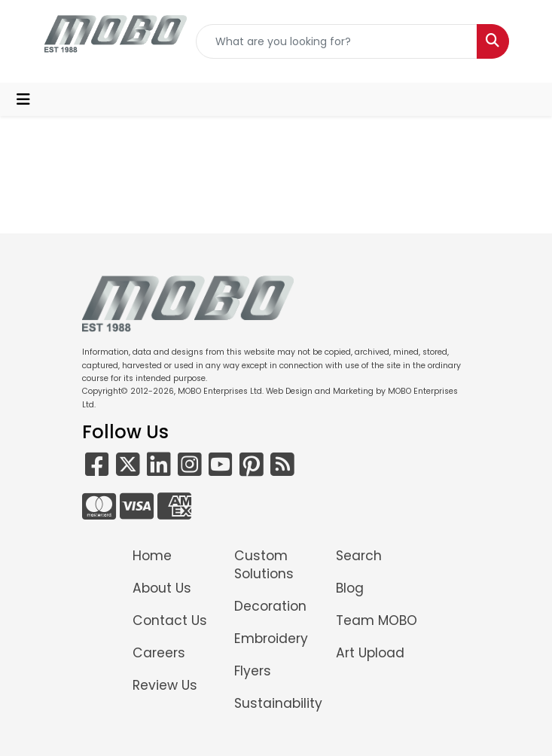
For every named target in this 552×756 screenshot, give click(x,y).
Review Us (165, 685)
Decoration (270, 606)
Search (359, 556)
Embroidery (271, 639)
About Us (162, 588)
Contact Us (170, 620)
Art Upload (370, 653)
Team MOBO (377, 620)
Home (152, 556)
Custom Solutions (264, 565)
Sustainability (276, 703)
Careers (159, 653)
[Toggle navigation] (23, 99)
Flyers (253, 671)
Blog (350, 588)
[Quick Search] (336, 41)
